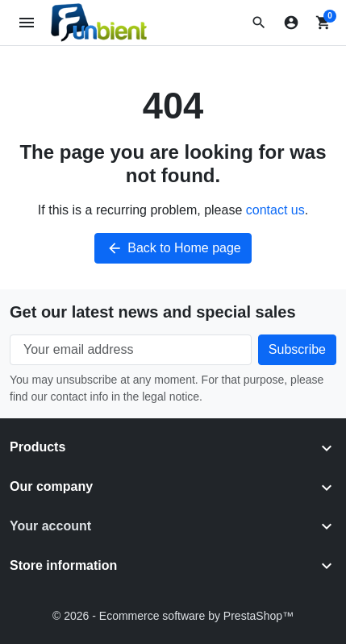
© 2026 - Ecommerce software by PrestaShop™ (173, 616)
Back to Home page (173, 248)
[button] (259, 23)
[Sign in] (291, 23)
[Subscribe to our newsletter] (297, 350)
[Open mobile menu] (27, 23)
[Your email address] (131, 350)
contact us (275, 210)
